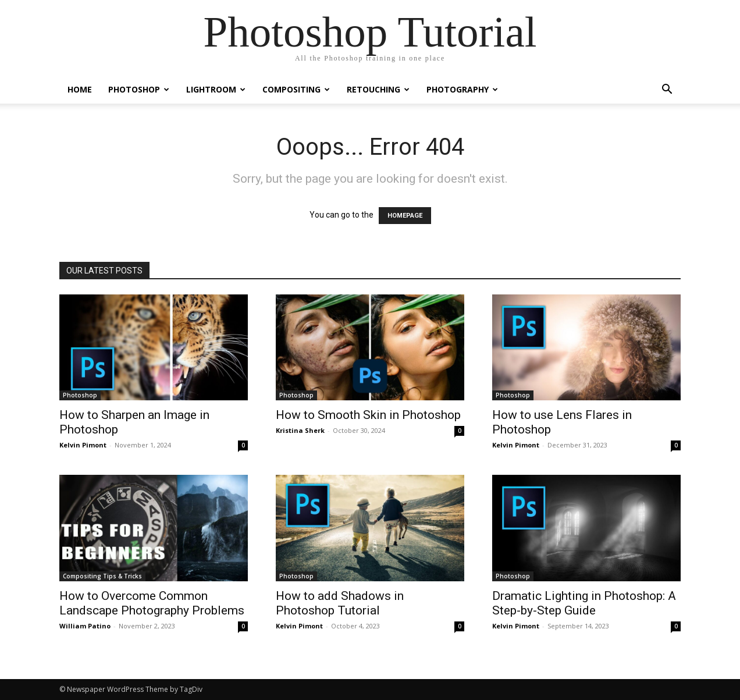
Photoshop (139, 89)
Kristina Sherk (300, 430)
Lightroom (216, 89)
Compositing (296, 89)
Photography (462, 89)
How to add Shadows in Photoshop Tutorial (340, 603)
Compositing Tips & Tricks (102, 576)
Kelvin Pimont (83, 445)
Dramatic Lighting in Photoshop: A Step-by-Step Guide (584, 603)
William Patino (85, 626)
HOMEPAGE (405, 216)
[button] (667, 90)
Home (80, 89)
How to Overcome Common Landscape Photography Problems (152, 603)
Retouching (378, 89)
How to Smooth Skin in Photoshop (368, 415)
